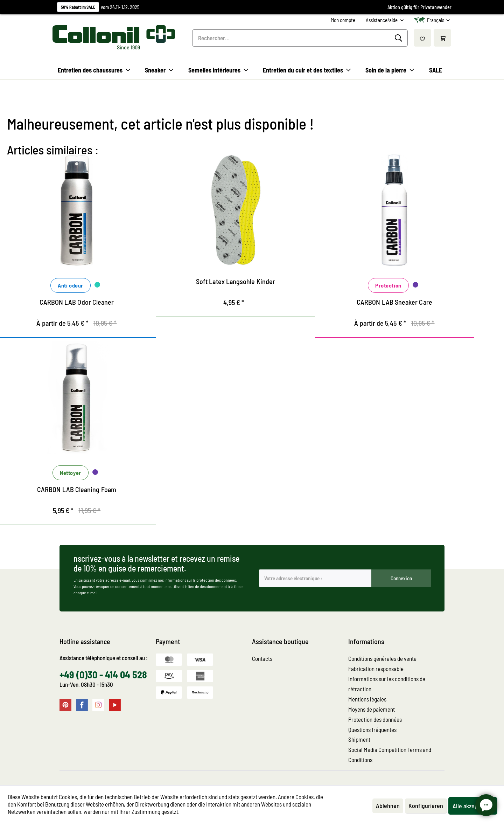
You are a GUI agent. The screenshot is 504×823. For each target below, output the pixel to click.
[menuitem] (343, 20)
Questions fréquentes (372, 729)
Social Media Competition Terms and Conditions (390, 755)
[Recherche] (400, 38)
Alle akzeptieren (473, 806)
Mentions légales (367, 699)
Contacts (262, 658)
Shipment (359, 739)
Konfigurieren (426, 805)
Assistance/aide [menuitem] (382, 20)
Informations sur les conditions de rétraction (387, 684)
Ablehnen (388, 805)
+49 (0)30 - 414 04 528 (103, 675)
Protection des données (375, 719)
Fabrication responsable (376, 669)
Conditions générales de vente (382, 658)
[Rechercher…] (300, 38)
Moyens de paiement (372, 709)
